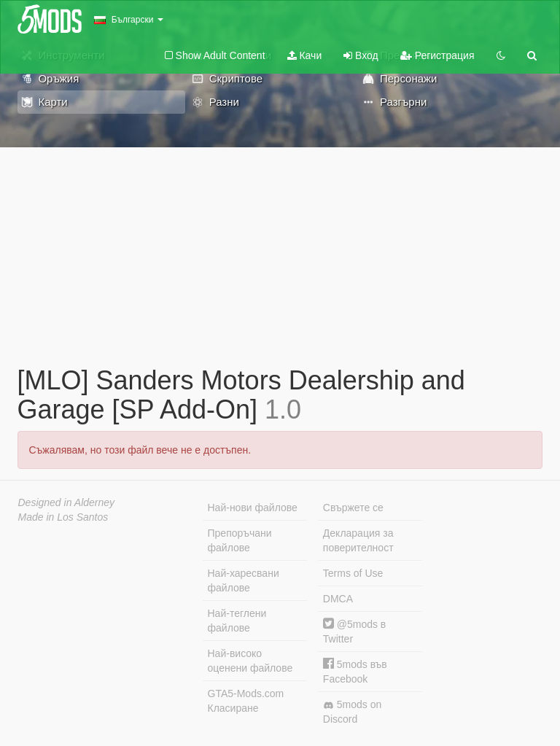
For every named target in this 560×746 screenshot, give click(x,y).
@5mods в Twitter (354, 631)
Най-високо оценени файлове (250, 661)
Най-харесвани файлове (244, 580)
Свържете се (353, 508)
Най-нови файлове (253, 508)
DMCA (338, 599)
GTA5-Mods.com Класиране (246, 701)
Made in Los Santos (63, 517)
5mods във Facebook (355, 671)
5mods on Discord (352, 712)
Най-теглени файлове (237, 621)
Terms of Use (353, 573)
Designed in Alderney (67, 502)
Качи (305, 55)
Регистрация (437, 55)
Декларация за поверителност (358, 540)
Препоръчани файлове (240, 540)
